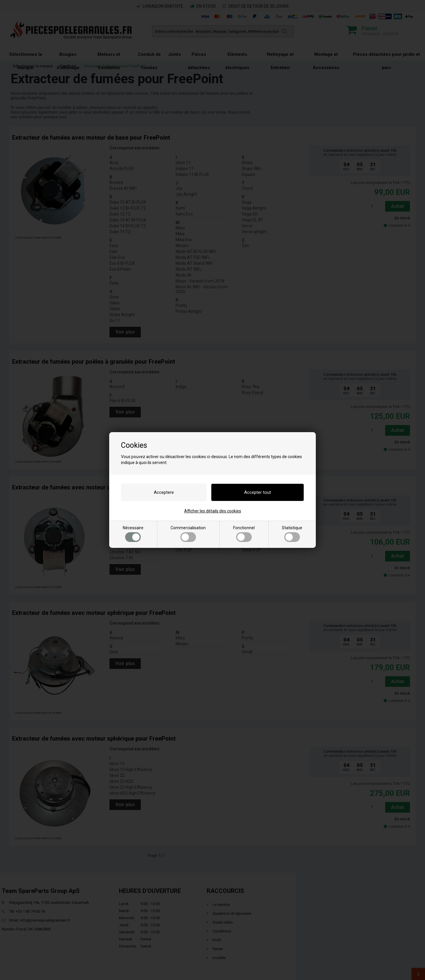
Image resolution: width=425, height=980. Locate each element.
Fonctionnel (244, 534)
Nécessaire (133, 534)
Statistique (292, 534)
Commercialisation (188, 534)
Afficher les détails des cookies (213, 511)
